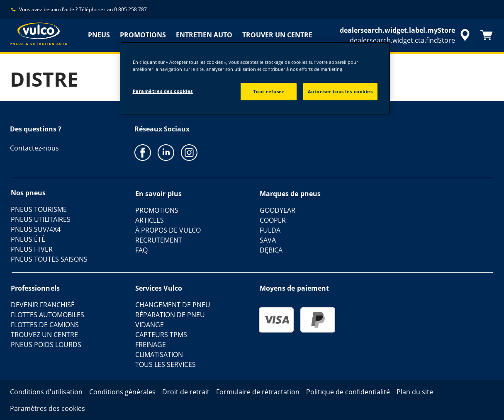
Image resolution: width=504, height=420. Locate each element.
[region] (255, 78)
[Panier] (487, 35)
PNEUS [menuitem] (99, 35)
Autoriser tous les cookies (340, 91)
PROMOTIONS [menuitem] (143, 35)
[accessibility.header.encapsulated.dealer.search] (406, 35)
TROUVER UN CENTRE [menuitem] (277, 35)
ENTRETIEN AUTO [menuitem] (204, 35)
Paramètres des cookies (163, 91)
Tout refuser (269, 91)
